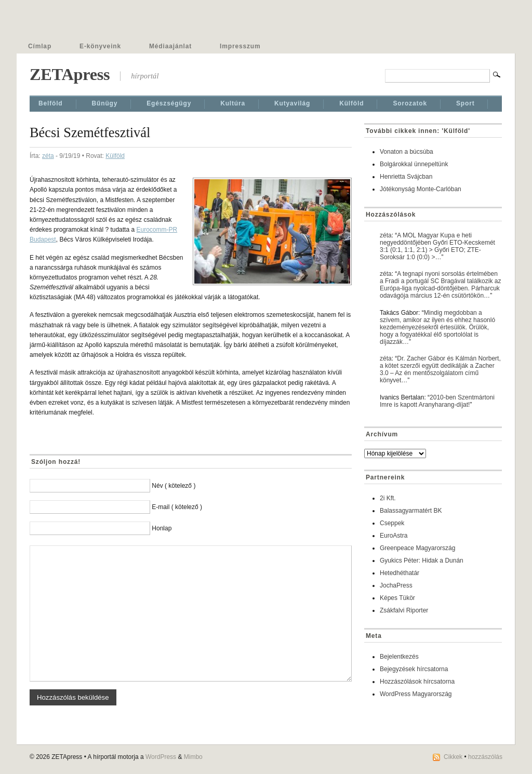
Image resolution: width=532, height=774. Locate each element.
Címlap (40, 46)
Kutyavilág (292, 103)
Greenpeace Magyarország (417, 548)
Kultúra (233, 103)
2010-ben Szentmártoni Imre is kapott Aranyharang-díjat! (437, 401)
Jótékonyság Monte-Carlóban (421, 189)
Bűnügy (105, 103)
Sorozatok (410, 103)
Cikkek (453, 757)
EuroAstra (394, 536)
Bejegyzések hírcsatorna (414, 669)
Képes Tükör (397, 598)
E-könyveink (100, 46)
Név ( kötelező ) (174, 486)
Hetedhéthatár (400, 573)
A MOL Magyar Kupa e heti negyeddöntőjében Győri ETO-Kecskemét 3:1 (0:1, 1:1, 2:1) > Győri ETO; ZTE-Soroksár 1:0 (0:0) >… (437, 246)
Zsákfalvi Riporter (404, 610)
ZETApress (70, 74)
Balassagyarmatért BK (411, 511)
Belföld (51, 103)
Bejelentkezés (399, 657)
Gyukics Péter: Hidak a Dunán (422, 561)
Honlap (162, 528)
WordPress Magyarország (416, 694)
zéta (48, 156)
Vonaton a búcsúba (407, 152)
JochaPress (396, 585)
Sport (465, 103)
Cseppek (392, 523)
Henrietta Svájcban (406, 177)
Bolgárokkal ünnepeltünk (414, 164)
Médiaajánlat (170, 46)
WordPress (161, 757)
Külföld (351, 103)
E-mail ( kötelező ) (177, 507)
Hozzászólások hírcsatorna (417, 682)
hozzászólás (485, 757)
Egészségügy (169, 103)
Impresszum (240, 46)
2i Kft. (388, 498)
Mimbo (193, 757)
